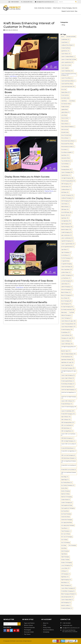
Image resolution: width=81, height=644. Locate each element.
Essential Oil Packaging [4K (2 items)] (67, 497)
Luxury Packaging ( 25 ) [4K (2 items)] (67, 565)
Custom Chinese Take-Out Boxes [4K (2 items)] (69, 59)
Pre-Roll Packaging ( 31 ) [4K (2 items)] (67, 258)
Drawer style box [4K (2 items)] (65, 95)
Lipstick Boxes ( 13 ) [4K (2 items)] (65, 112)
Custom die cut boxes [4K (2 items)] (66, 65)
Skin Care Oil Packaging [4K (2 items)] (67, 537)
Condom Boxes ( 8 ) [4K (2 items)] (66, 500)
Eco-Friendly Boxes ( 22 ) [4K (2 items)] (67, 482)
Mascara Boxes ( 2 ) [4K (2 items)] (65, 124)
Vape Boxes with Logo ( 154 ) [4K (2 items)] (68, 362)
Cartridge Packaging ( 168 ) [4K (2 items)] (67, 178)
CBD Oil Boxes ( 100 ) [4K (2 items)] (66, 420)
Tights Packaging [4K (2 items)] (65, 557)
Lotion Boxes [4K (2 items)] (64, 115)
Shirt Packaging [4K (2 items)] (72, 545)
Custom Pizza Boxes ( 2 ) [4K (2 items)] (67, 78)
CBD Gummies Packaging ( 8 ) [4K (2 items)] (68, 455)
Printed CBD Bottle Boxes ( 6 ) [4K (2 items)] (68, 448)
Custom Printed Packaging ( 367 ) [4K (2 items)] (69, 407)
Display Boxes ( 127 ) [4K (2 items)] (66, 92)
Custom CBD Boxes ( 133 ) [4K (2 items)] (67, 344)
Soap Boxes (20, 287)
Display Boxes (49, 191)
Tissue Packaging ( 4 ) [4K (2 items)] (66, 531)
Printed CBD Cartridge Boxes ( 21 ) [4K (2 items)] (69, 452)
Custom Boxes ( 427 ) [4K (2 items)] (66, 54)
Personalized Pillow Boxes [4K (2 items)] (67, 144)
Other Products (57, 8)
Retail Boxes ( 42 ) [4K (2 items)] (65, 582)
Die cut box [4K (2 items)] (64, 89)
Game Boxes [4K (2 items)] (72, 101)
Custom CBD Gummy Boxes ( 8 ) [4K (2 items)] (69, 445)
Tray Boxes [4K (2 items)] (72, 312)
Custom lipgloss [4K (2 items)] (65, 68)
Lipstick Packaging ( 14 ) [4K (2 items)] (67, 287)
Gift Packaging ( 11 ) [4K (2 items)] (66, 574)
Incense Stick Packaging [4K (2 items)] (67, 520)
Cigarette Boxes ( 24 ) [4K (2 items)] (66, 175)
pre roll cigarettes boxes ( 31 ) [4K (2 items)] (68, 247)
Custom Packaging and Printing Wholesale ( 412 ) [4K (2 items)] (69, 74)
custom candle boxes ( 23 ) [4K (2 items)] (67, 238)
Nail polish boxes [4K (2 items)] (65, 132)
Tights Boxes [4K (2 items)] (64, 554)
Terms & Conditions (48, 630)
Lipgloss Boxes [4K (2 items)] (64, 109)
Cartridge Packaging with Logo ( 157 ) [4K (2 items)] (69, 372)
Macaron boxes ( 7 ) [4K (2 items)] (65, 118)
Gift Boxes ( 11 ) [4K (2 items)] (64, 571)
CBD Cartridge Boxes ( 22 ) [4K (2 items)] (67, 431)
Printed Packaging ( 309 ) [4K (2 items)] (67, 329)
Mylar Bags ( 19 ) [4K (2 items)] (65, 477)
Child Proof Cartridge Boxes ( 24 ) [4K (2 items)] (68, 393)
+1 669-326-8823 (14, 2)
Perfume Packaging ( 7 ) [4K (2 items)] (67, 289)
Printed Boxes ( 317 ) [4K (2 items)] (66, 332)
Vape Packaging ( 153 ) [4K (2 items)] (66, 224)
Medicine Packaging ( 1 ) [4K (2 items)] (67, 315)
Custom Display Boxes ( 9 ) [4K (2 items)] (67, 600)
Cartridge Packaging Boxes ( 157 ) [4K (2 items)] (68, 347)
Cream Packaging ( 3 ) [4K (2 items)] (66, 318)
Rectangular (27, 630)
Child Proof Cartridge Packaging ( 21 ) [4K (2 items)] (69, 397)
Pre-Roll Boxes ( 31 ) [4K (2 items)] (66, 255)
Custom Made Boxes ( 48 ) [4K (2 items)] (67, 71)
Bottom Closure (28, 625)
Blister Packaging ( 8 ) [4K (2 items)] (66, 585)
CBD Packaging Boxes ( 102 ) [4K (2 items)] (68, 422)
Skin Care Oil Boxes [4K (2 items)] (66, 534)
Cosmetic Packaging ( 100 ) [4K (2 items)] (67, 195)
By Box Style (41, 8)
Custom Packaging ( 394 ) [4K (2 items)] (67, 172)
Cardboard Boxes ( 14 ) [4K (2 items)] (66, 189)
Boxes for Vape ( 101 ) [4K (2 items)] (66, 351)
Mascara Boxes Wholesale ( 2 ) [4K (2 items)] (68, 127)
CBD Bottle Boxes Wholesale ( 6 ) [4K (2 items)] (69, 458)
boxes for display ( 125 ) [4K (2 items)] (66, 229)
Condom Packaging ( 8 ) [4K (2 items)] (67, 502)
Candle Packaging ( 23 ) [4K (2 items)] (67, 232)
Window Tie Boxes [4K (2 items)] (65, 560)
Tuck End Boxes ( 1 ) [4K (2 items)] (66, 164)
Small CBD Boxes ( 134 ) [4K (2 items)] (67, 212)
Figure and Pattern (29, 623)
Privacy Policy (47, 628)
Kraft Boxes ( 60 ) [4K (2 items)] (65, 192)
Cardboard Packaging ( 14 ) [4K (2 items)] (67, 198)
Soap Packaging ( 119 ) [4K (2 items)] (66, 304)
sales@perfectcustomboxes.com (44, 2)
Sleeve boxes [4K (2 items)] (64, 312)
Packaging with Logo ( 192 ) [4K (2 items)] (67, 338)
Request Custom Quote (68, 11)
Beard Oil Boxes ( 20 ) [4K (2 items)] (66, 292)
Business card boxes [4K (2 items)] (71, 36)
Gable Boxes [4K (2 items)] (64, 101)
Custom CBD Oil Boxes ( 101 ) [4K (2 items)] (68, 401)
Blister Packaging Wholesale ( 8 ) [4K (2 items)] (69, 594)
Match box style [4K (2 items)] (65, 129)
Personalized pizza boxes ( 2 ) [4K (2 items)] (68, 147)
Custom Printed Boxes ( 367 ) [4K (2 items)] (68, 411)
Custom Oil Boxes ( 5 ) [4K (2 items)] (66, 341)
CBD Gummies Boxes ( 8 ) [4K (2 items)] (67, 425)
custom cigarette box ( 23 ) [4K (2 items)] (67, 62)
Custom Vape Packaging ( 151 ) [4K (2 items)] (68, 375)
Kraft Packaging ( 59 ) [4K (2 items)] (66, 201)
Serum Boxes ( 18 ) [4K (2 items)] (65, 298)
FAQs (45, 625)
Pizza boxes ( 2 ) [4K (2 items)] (65, 149)
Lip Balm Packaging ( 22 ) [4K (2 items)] (67, 275)
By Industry (48, 8)
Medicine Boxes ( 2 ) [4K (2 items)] (65, 207)
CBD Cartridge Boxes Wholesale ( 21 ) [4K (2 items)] (69, 462)
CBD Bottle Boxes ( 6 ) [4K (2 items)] (66, 428)
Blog (76, 11)
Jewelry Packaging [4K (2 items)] (65, 491)
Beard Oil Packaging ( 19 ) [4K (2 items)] (67, 295)
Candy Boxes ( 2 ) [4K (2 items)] (65, 42)
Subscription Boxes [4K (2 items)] (65, 158)
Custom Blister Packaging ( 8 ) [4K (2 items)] (68, 588)
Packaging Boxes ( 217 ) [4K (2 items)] (66, 169)
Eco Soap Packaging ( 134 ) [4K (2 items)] (67, 307)
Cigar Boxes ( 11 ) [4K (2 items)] (65, 249)
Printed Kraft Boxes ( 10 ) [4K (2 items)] (67, 608)
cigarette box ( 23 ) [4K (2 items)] (65, 51)
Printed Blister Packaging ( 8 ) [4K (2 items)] (68, 591)
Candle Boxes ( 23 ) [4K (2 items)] (65, 39)
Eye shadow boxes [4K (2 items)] (65, 98)
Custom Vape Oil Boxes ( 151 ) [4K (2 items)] (68, 378)
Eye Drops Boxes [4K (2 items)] (65, 511)
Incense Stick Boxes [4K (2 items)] (65, 517)
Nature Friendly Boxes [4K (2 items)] (66, 135)
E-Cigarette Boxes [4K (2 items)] (65, 261)
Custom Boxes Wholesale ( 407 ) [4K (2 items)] (68, 327)
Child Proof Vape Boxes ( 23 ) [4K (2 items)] (68, 387)
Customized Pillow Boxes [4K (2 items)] (67, 84)
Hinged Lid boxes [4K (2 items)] (65, 107)
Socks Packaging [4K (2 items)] (65, 551)
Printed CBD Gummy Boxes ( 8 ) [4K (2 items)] (69, 470)
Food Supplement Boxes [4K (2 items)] (67, 505)
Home (36, 8)
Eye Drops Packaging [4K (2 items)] (66, 514)
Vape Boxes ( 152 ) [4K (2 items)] (65, 218)
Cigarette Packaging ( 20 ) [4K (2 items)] (67, 241)
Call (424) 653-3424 (27, 2)
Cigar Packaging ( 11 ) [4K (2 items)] (66, 252)
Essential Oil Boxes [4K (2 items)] (65, 494)
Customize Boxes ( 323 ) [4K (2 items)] (67, 335)
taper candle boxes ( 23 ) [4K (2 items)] (67, 235)
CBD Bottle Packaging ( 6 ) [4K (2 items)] (67, 438)
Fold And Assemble (29, 628)
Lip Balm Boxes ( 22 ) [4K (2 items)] (66, 272)
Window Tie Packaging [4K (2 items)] (66, 562)
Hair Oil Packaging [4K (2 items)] (65, 542)
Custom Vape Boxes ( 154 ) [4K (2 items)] (67, 365)
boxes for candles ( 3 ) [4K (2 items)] (66, 605)
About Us (75, 8)
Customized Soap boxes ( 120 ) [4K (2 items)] (68, 87)
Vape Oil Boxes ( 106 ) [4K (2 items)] (66, 417)
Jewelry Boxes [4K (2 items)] (64, 488)
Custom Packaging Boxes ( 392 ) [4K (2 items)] (69, 324)
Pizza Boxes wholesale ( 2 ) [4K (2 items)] (67, 152)
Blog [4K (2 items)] (64, 25)
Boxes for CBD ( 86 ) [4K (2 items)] (66, 215)
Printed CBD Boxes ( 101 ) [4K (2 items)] (67, 404)
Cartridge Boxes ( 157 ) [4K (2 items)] (66, 221)
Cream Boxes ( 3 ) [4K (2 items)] (65, 204)
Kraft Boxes (13, 76)
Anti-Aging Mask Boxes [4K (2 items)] (66, 522)
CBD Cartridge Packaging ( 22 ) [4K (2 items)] (68, 441)
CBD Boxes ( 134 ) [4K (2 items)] (65, 209)
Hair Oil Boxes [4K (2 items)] (64, 540)
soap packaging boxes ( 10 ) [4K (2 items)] (67, 597)
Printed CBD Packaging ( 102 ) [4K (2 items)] (68, 414)
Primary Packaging (67, 8)
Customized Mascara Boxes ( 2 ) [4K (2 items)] (68, 81)
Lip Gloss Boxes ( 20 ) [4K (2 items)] (66, 278)
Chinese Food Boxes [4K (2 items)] (66, 48)
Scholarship (46, 632)
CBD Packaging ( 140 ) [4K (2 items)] (66, 184)
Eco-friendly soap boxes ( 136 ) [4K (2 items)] (68, 309)
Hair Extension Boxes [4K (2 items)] (66, 104)
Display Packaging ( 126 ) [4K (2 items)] (67, 227)
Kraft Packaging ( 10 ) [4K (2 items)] (66, 602)
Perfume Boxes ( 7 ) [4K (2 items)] (66, 138)
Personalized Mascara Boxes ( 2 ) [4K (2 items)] (68, 141)
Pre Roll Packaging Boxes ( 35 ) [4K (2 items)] (68, 181)
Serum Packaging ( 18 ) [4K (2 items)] (66, 301)
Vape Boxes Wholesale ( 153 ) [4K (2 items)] (67, 359)
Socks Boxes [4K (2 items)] (64, 548)
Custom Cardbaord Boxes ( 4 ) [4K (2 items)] (68, 56)
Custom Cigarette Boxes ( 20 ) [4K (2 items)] (68, 244)
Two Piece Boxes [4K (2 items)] (65, 167)
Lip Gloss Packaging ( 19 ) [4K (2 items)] (67, 281)
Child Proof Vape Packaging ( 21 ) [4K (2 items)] (69, 389)
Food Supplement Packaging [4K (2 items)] (68, 508)
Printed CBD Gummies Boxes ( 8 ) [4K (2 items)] (69, 466)
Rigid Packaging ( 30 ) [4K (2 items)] (66, 580)
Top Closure (27, 634)
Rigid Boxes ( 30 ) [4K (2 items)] (65, 577)
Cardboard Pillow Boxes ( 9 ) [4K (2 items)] (68, 45)
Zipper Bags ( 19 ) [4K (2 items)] (65, 480)
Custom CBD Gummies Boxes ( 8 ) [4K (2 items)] (68, 435)
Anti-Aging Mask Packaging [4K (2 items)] (68, 525)
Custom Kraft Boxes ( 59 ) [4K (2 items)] (67, 267)
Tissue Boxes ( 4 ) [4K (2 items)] (65, 528)
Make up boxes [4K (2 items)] (65, 121)
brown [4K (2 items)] (63, 36)
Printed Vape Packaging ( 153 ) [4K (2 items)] (68, 368)
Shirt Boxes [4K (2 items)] (64, 545)
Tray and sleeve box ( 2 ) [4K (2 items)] (66, 161)
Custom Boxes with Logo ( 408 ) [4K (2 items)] (69, 321)
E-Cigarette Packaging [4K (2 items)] (66, 264)
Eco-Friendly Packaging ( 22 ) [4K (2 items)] (68, 485)
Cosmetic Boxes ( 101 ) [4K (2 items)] (66, 187)
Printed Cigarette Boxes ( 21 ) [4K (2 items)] (68, 381)
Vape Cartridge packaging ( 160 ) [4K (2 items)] (69, 354)
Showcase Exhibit (29, 632)
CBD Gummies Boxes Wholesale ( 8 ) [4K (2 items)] (69, 473)
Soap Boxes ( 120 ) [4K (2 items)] (65, 155)
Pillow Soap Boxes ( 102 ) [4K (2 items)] (67, 269)
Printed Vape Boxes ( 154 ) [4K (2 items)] (67, 357)
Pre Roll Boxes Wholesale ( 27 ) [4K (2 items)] (68, 384)
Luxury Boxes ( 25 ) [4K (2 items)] (65, 568)
